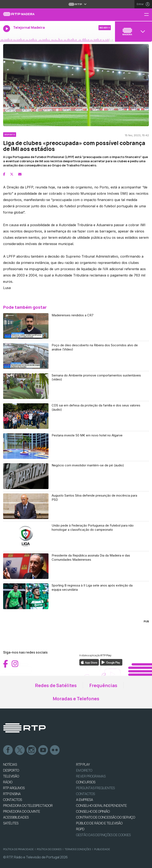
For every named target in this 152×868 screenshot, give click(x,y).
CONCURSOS (86, 782)
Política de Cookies (49, 849)
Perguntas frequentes (95, 788)
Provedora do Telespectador (28, 806)
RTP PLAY (83, 764)
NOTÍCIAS (10, 764)
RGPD (80, 829)
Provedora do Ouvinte (22, 811)
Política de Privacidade (18, 849)
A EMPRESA (85, 800)
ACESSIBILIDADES (16, 817)
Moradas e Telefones (76, 699)
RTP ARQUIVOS (14, 788)
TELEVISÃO (11, 776)
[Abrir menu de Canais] (133, 31)
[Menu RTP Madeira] (148, 15)
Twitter (20, 750)
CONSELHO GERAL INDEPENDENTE (102, 806)
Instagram (32, 750)
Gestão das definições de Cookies (103, 835)
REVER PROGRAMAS (91, 776)
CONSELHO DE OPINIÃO (93, 811)
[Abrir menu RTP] (76, 4)
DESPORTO (11, 770)
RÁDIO (8, 782)
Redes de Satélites (56, 685)
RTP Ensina (12, 794)
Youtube (43, 750)
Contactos (86, 794)
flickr (55, 750)
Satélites (11, 823)
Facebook (8, 750)
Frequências (103, 685)
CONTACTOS (13, 800)
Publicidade (102, 849)
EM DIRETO (84, 770)
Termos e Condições (78, 849)
